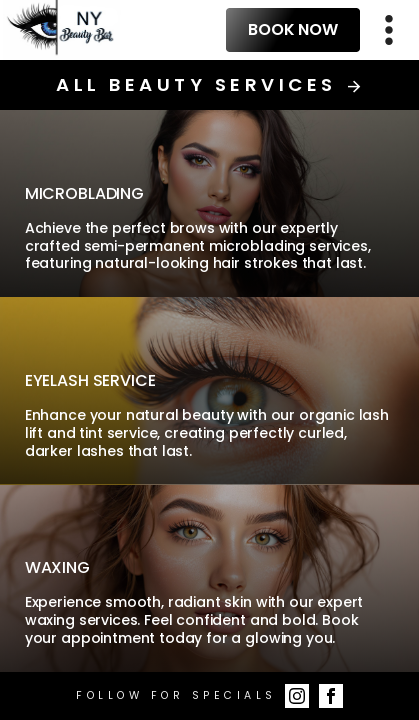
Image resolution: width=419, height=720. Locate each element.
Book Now (293, 29)
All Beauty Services (209, 85)
